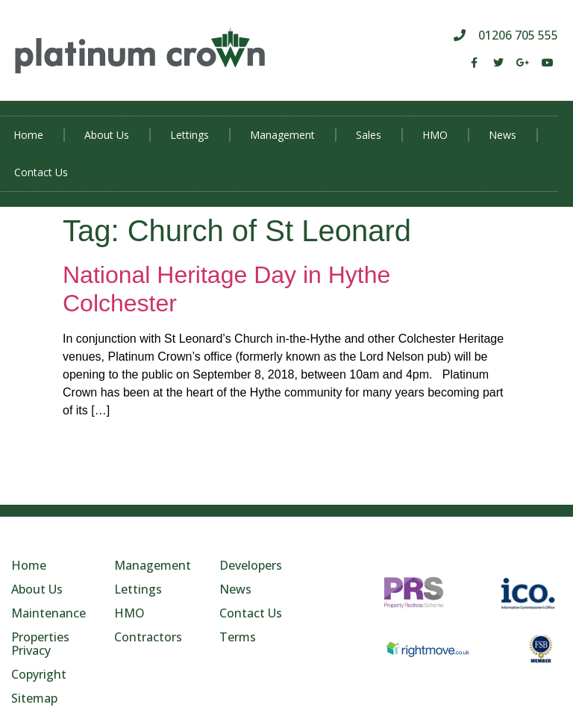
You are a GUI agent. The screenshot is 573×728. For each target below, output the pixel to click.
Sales (369, 135)
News (502, 135)
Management (282, 135)
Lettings (190, 135)
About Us (107, 135)
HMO (435, 135)
